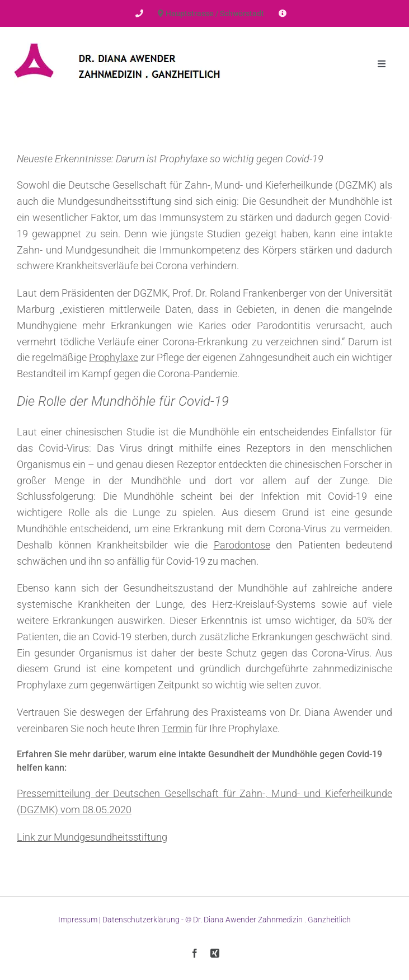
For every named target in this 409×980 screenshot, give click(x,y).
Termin (177, 728)
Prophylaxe (114, 357)
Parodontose (242, 545)
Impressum (78, 920)
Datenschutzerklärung (141, 920)
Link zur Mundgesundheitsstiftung (92, 837)
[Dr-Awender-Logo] (117, 39)
